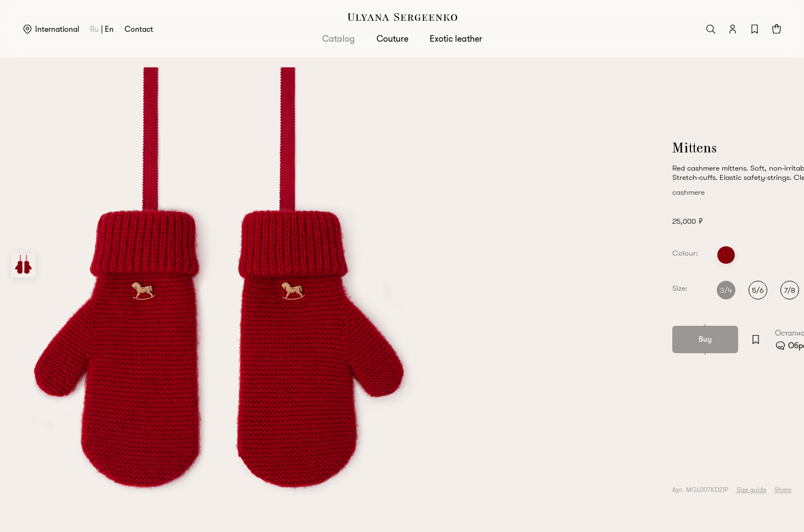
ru (94, 29)
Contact (139, 29)
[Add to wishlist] (544, 339)
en (109, 29)
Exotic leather (456, 38)
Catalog (339, 38)
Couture (392, 38)
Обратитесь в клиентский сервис (634, 346)
